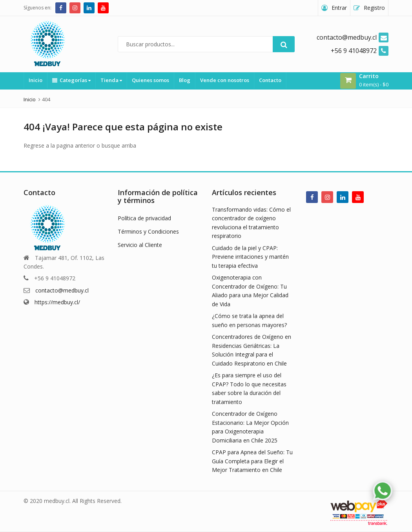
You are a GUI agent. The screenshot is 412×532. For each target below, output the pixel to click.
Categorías (71, 80)
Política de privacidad (144, 218)
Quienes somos (150, 80)
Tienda (111, 80)
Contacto (270, 80)
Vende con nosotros (225, 80)
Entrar (339, 8)
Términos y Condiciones (148, 231)
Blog (185, 80)
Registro (374, 8)
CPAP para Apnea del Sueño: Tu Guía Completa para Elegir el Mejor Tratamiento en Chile (252, 461)
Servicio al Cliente (140, 245)
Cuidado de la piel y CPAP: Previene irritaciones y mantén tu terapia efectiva (250, 257)
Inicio (36, 80)
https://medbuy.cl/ (57, 302)
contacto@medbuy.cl (62, 290)
